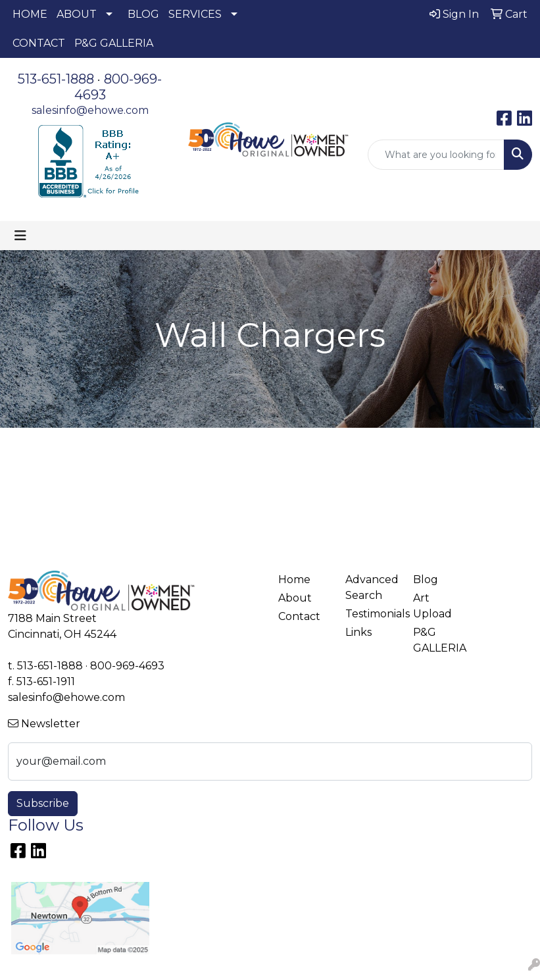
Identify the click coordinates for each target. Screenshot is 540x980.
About (295, 598)
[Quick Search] (436, 155)
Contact (299, 616)
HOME (30, 14)
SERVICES (195, 14)
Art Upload (432, 606)
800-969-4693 (127, 666)
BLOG (143, 14)
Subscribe (43, 803)
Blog (426, 580)
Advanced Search (371, 587)
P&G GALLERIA (114, 43)
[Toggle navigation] (20, 236)
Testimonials (371, 614)
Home (294, 580)
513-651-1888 (56, 79)
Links (358, 632)
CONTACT (39, 43)
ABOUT (77, 14)
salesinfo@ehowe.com (90, 110)
